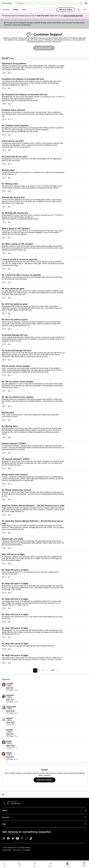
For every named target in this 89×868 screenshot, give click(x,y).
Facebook (8, 838)
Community (67, 866)
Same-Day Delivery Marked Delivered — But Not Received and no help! (33, 506)
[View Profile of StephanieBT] (46, 707)
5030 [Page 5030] (53, 670)
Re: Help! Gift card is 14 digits (15, 570)
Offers (35, 866)
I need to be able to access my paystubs (20, 259)
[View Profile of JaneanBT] (46, 695)
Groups (16, 10)
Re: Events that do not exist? (15, 157)
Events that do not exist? (13, 141)
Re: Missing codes (10, 184)
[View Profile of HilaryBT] (46, 718)
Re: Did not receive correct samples (18, 382)
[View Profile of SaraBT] (46, 741)
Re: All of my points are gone (15, 304)
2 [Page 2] (39, 670)
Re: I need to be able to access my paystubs (21, 275)
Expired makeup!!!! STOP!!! (14, 444)
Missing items (8, 413)
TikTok (31, 838)
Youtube (17, 839)
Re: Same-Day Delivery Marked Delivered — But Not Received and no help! (32, 522)
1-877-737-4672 (12, 802)
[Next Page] (58, 670)
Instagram (4, 838)
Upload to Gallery (66, 10)
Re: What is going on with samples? (18, 244)
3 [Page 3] (43, 670)
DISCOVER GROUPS (44, 780)
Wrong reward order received (15, 475)
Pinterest (22, 838)
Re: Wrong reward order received (16, 490)
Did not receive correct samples (16, 366)
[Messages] (85, 10)
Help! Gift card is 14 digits (13, 554)
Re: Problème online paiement (15, 126)
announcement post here (73, 16)
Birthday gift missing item (13, 197)
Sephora (7, 3)
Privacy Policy (7, 850)
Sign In (50, 864)
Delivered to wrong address (14, 64)
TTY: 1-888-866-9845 (14, 804)
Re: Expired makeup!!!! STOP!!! (16, 459)
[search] (46, 3)
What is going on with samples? (16, 228)
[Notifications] (79, 10)
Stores (84, 866)
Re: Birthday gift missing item (15, 213)
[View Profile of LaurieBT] (46, 684)
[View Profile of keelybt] (46, 753)
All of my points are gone (13, 289)
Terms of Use (17, 850)
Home (5, 866)
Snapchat (26, 838)
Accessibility (26, 850)
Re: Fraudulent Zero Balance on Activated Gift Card (25, 95)
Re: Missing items (10, 426)
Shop (20, 866)
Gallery (24, 10)
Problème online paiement (13, 110)
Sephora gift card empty (12, 539)
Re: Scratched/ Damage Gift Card (16, 351)
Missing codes (8, 170)
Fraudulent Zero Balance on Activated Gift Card (23, 79)
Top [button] (3, 794)
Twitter (13, 838)
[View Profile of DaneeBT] (46, 730)
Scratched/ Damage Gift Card (15, 335)
